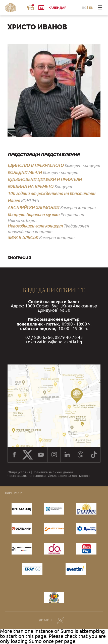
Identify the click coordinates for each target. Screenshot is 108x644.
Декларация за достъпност (69, 476)
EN (91, 8)
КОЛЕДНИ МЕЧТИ (25, 172)
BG (84, 8)
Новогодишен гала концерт (35, 226)
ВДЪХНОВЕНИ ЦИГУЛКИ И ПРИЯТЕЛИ (45, 179)
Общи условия (19, 472)
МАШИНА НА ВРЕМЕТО (30, 186)
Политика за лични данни (53, 472)
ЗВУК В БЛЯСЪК (23, 237)
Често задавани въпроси (27, 476)
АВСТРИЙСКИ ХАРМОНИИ (33, 208)
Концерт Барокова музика (33, 215)
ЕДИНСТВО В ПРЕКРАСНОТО (36, 165)
